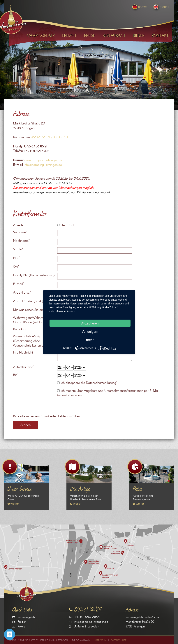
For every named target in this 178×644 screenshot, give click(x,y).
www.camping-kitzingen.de (43, 160)
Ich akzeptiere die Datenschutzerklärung (88, 383)
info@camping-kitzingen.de (43, 165)
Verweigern (90, 331)
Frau (74, 225)
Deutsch (140, 7)
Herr (62, 225)
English (161, 7)
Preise (21, 627)
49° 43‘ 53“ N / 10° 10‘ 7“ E (50, 137)
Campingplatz (27, 617)
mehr (90, 340)
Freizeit (22, 622)
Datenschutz (119, 640)
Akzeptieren (90, 323)
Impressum (100, 640)
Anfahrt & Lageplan (87, 627)
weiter (15, 504)
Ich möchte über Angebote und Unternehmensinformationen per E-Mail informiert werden (108, 393)
